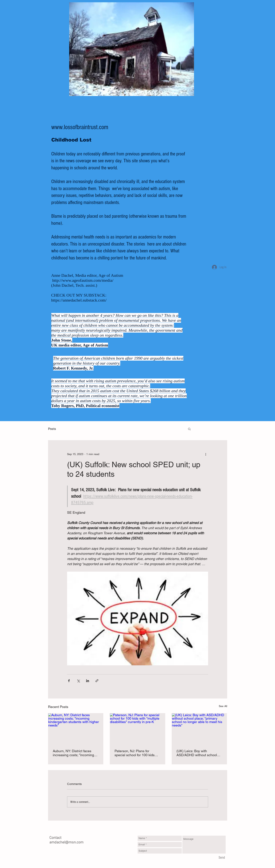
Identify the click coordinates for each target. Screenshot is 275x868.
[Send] (222, 858)
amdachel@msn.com (66, 842)
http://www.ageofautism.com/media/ (83, 280)
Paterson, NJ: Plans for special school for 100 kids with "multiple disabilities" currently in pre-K (135, 753)
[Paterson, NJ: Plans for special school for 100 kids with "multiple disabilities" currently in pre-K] (137, 729)
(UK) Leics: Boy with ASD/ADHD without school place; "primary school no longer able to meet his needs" (197, 753)
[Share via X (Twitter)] (78, 681)
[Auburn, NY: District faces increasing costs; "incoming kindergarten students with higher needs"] (76, 729)
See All (223, 706)
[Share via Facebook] (69, 681)
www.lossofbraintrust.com (80, 127)
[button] (189, 429)
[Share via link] (97, 681)
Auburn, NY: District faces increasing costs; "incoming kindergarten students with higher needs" (73, 753)
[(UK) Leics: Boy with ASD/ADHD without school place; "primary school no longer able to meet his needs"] (199, 729)
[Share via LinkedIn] (88, 681)
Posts (52, 429)
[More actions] (206, 454)
